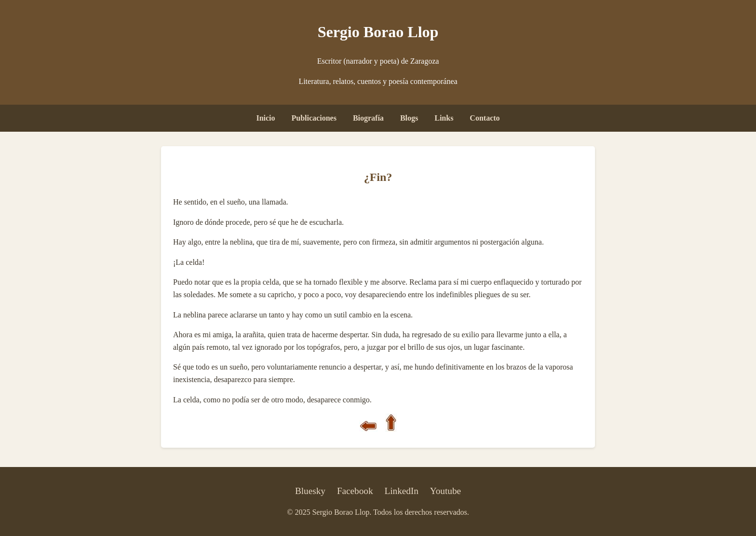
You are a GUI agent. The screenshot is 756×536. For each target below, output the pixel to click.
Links (444, 118)
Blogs (409, 118)
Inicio (265, 118)
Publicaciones (314, 118)
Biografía (368, 118)
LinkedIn (402, 491)
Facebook (355, 491)
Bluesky (310, 491)
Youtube (445, 491)
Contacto (485, 118)
